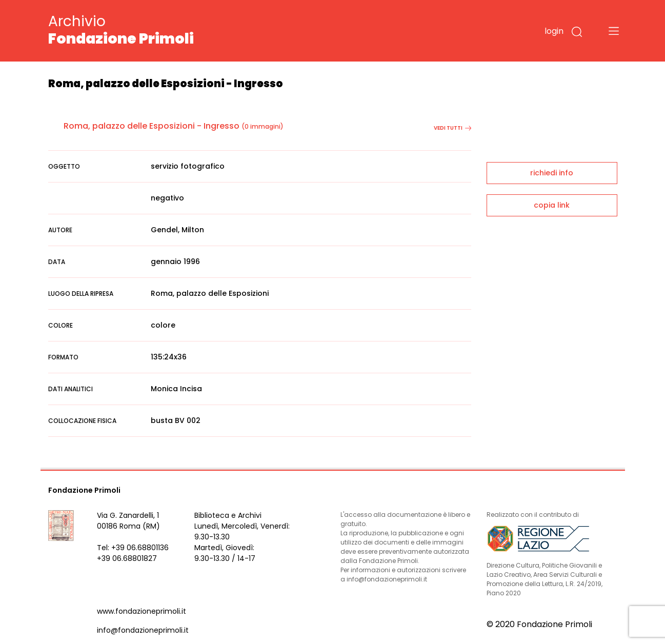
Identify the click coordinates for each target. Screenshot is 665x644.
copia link (552, 205)
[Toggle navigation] (614, 31)
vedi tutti (452, 128)
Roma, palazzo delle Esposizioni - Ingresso (152, 126)
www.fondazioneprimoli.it (142, 611)
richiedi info (552, 173)
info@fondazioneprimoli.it (143, 630)
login (554, 31)
